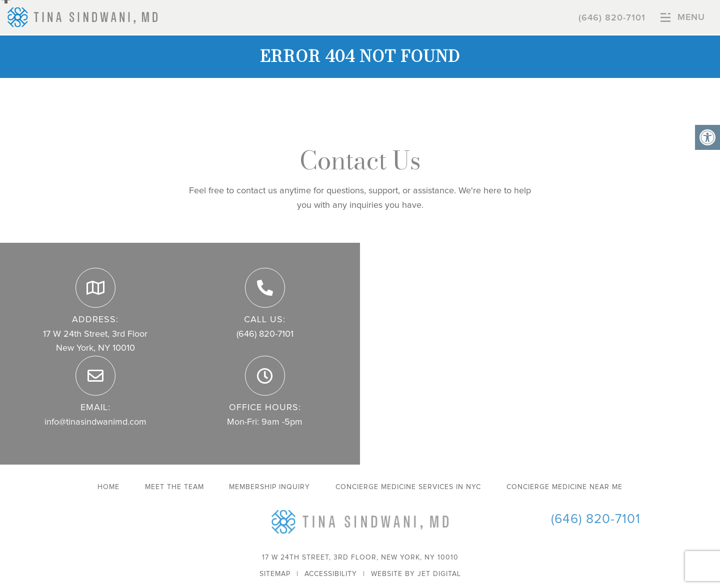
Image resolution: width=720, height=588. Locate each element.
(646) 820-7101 (612, 18)
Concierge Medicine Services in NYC (408, 487)
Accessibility (331, 574)
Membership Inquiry (269, 487)
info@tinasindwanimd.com (95, 422)
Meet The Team (174, 487)
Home (108, 487)
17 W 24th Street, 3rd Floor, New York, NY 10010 (360, 558)
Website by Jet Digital (416, 574)
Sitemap (275, 574)
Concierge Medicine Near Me (564, 487)
